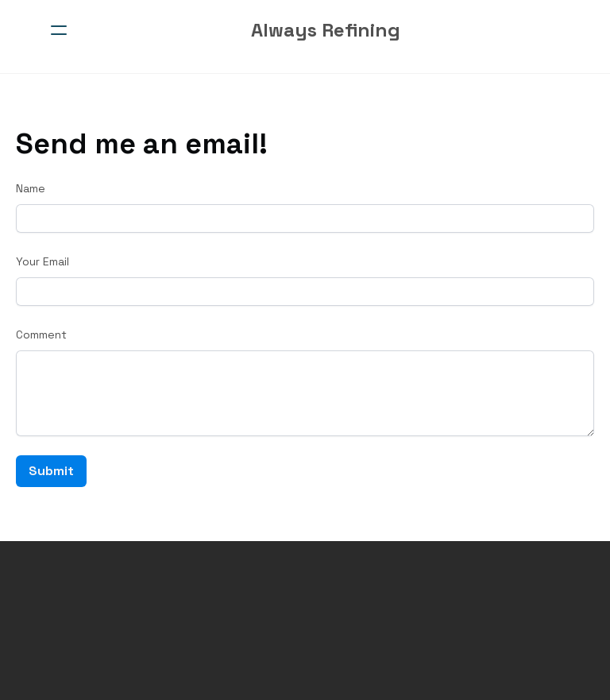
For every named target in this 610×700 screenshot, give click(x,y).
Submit (51, 471)
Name (31, 188)
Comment (41, 335)
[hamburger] (59, 30)
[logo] (326, 30)
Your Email (42, 261)
